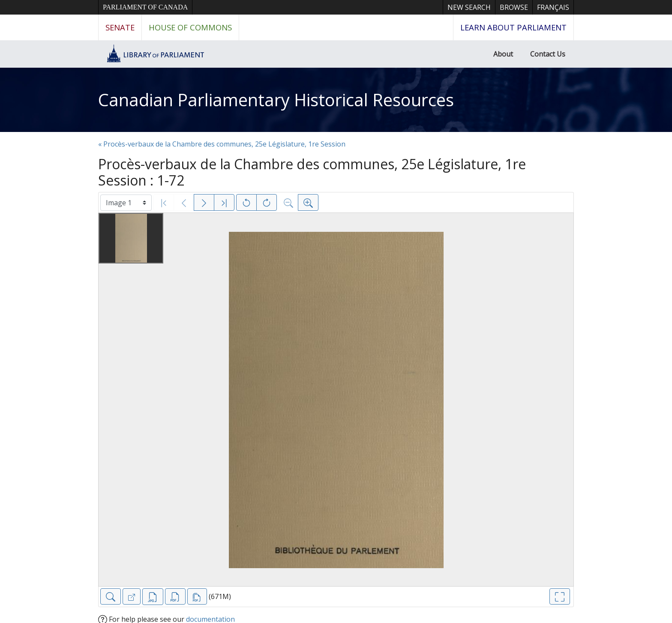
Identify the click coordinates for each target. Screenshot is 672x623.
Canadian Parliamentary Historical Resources (276, 100)
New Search (469, 7)
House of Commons (190, 27)
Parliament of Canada (145, 7)
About (503, 54)
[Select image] (126, 203)
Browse (514, 7)
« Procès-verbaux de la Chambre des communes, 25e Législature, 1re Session (222, 144)
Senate (120, 27)
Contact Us (548, 54)
